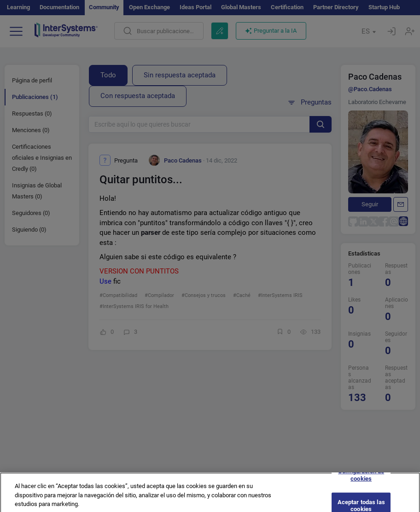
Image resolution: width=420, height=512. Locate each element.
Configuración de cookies (361, 480)
